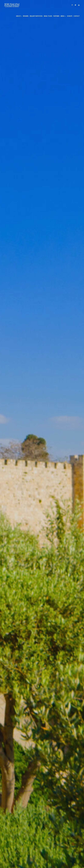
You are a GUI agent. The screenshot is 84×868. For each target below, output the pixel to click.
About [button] (19, 16)
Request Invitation (36, 16)
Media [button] (63, 16)
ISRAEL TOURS (48, 16)
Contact (77, 16)
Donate (70, 16)
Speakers (26, 16)
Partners (56, 16)
